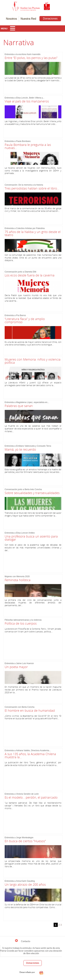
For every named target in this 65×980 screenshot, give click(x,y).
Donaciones (50, 19)
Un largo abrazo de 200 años (25, 884)
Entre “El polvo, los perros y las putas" (31, 58)
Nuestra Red (28, 19)
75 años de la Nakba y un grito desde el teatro (33, 233)
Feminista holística (18, 580)
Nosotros (11, 19)
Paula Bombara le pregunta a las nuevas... (28, 146)
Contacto (22, 941)
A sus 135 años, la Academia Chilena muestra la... (30, 755)
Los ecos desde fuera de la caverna (30, 275)
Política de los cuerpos (21, 623)
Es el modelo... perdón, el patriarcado (31, 797)
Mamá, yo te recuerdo (20, 449)
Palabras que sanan (19, 406)
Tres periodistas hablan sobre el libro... (32, 188)
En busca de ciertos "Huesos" (25, 841)
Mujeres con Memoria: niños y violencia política (33, 361)
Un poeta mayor (16, 667)
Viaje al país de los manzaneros (27, 101)
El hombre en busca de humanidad (30, 710)
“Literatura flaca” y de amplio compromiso (25, 320)
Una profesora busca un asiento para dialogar (31, 538)
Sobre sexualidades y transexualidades (32, 493)
